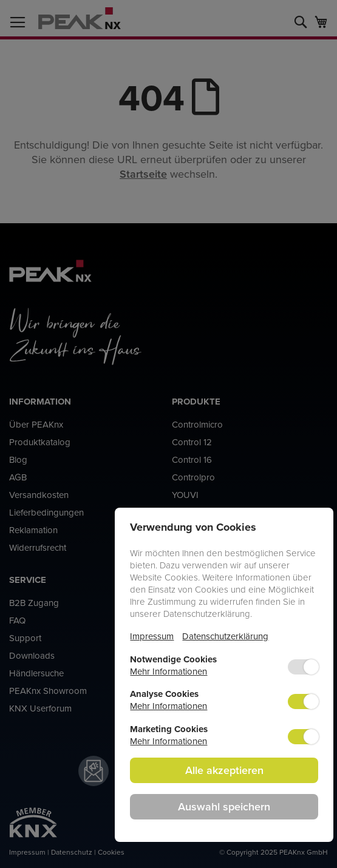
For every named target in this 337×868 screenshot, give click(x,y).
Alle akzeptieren (224, 770)
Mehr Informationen (168, 671)
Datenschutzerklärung (225, 636)
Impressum (152, 636)
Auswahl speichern (224, 806)
